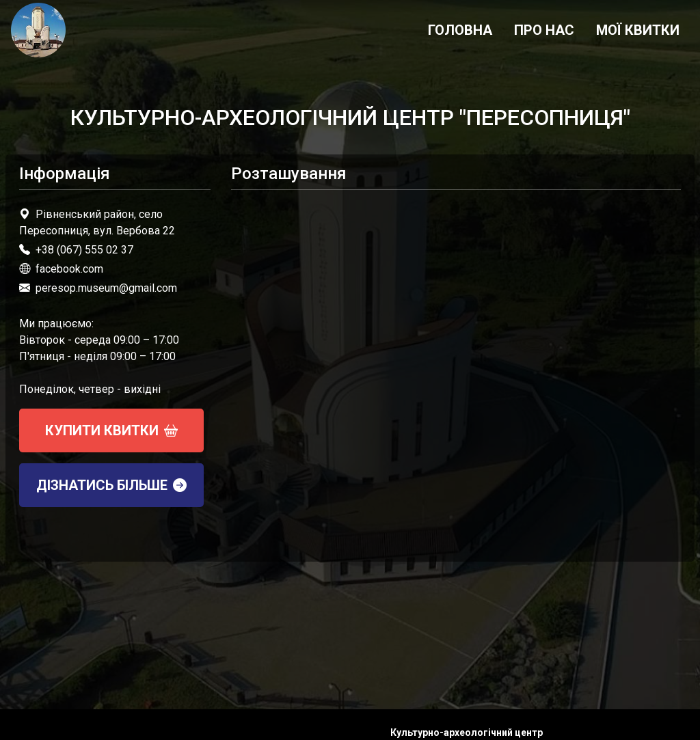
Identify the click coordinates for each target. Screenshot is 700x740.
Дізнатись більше (111, 485)
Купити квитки (111, 430)
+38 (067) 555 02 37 (84, 250)
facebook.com (61, 269)
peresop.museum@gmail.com (106, 288)
